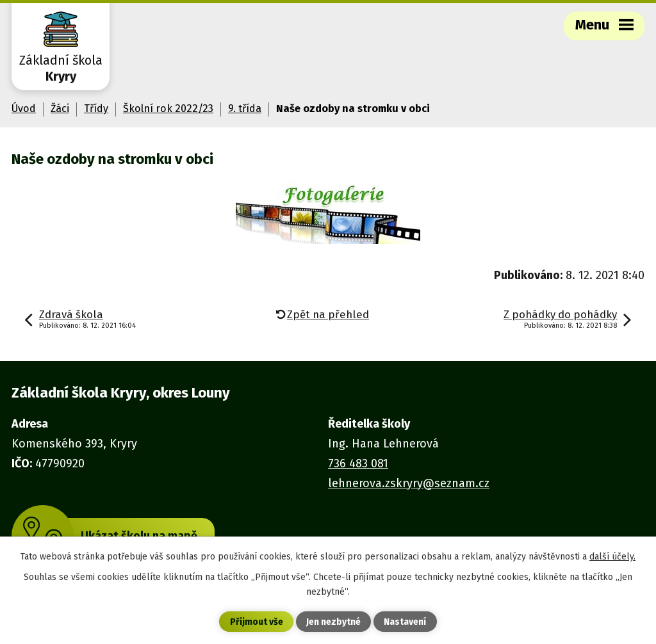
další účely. (612, 557)
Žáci (60, 109)
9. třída (245, 109)
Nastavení (405, 622)
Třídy (96, 109)
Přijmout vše (257, 622)
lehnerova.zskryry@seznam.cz (409, 483)
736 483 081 (358, 463)
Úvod (24, 109)
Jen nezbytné (333, 622)
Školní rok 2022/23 (168, 109)
